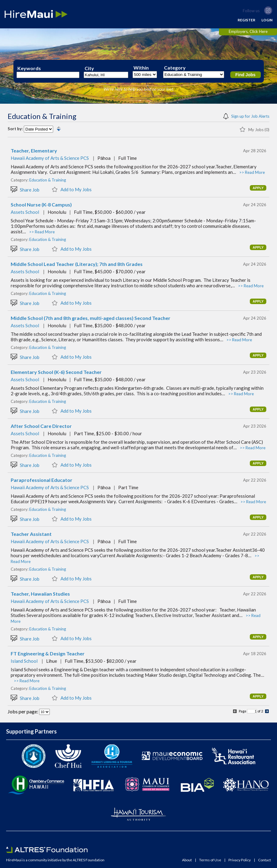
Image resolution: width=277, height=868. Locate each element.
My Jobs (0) (254, 129)
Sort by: (15, 129)
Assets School (25, 212)
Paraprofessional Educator (42, 480)
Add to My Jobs (72, 189)
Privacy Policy (240, 860)
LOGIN (267, 20)
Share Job (25, 189)
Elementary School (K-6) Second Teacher (56, 372)
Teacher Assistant (31, 534)
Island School (24, 661)
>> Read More (252, 172)
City (89, 68)
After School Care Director (41, 426)
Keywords (29, 68)
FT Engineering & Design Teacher (48, 654)
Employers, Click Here (248, 31)
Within (141, 68)
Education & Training (48, 180)
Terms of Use (210, 860)
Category (175, 68)
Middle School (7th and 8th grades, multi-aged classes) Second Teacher (91, 318)
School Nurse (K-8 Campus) (41, 205)
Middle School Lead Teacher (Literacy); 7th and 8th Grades (77, 264)
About (187, 860)
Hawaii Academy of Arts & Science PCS (50, 158)
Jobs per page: (23, 711)
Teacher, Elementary (34, 151)
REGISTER (246, 20)
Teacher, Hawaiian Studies (40, 594)
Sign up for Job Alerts (246, 116)
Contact (264, 860)
